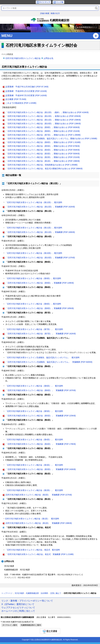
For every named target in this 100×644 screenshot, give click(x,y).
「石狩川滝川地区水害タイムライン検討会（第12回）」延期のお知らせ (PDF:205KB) (43, 116)
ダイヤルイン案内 (10, 625)
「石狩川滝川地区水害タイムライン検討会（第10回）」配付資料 (34, 253)
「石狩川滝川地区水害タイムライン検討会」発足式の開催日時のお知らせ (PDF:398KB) (44, 169)
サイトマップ (45, 2)
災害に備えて (56, 593)
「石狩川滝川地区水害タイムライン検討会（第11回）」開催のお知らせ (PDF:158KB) (43, 120)
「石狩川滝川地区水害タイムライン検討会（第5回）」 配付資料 (34, 411)
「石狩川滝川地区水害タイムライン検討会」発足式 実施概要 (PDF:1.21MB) (40, 554)
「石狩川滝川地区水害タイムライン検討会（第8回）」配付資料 (33, 304)
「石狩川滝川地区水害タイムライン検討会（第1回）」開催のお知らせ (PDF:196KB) (43, 161)
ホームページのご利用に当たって (18, 611)
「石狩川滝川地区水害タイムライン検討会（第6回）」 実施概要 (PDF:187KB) (41, 390)
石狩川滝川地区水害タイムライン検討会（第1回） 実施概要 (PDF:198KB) (39, 523)
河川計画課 (19, 593)
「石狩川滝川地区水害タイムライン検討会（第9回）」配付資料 (33, 278)
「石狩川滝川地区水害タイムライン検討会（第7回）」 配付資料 (34, 329)
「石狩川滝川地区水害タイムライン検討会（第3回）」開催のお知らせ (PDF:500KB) (43, 154)
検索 (96, 8)
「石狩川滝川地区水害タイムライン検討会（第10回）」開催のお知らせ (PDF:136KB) (43, 124)
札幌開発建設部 (50, 21)
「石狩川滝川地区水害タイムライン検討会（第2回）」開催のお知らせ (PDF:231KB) (43, 157)
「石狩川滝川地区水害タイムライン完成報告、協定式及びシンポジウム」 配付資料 (42, 357)
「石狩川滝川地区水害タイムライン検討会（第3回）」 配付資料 (34, 465)
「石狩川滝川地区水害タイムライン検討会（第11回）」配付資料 (34, 228)
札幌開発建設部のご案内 (31, 625)
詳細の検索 (45, 13)
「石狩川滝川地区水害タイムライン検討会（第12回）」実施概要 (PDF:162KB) (40, 207)
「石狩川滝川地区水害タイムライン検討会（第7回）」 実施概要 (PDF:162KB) (41, 334)
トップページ (7, 593)
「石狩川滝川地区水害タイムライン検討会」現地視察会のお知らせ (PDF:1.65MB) (42, 165)
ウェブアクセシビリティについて (18, 608)
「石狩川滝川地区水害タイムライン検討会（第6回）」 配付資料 (34, 386)
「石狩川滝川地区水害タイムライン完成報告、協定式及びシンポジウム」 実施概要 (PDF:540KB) (49, 362)
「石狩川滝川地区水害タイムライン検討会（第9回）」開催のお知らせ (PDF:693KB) (43, 127)
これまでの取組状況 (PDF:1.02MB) (21, 103)
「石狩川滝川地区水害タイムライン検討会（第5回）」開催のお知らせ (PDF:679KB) (43, 146)
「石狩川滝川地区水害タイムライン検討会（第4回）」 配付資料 (34, 440)
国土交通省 (50, 631)
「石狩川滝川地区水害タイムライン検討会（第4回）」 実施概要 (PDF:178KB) (41, 444)
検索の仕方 (55, 13)
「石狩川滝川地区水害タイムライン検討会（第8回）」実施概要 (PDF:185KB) (40, 308)
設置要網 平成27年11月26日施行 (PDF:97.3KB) (27, 87)
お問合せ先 (48, 58)
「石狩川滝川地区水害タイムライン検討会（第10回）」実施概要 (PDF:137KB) (40, 258)
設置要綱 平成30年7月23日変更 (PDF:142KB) (26, 95)
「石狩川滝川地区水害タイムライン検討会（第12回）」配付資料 (34, 202)
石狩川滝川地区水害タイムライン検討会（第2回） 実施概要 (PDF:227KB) (39, 495)
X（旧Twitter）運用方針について (18, 604)
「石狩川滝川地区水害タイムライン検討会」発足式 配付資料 (32, 550)
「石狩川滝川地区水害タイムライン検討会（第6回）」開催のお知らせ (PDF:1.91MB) (43, 142)
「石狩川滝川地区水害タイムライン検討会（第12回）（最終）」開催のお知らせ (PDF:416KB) (47, 112)
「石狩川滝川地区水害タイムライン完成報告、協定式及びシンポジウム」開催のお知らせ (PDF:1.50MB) (51, 138)
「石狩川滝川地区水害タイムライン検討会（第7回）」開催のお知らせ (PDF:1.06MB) (43, 135)
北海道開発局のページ (88, 27)
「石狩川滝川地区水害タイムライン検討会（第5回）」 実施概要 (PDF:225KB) (41, 416)
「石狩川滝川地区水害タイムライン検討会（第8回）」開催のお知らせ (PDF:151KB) (43, 131)
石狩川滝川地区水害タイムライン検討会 (23, 58)
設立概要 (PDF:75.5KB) (16, 99)
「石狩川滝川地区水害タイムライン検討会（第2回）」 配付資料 (34, 490)
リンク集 (60, 2)
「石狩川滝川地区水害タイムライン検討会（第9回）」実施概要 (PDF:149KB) (40, 283)
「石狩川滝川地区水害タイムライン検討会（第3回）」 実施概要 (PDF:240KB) (41, 469)
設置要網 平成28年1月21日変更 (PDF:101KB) (26, 91)
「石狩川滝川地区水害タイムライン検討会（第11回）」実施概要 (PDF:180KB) (40, 232)
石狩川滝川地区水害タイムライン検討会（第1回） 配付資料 (32, 519)
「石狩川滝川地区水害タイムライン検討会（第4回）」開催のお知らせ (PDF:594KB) (43, 150)
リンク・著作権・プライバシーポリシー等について (27, 601)
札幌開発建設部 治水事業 (37, 593)
